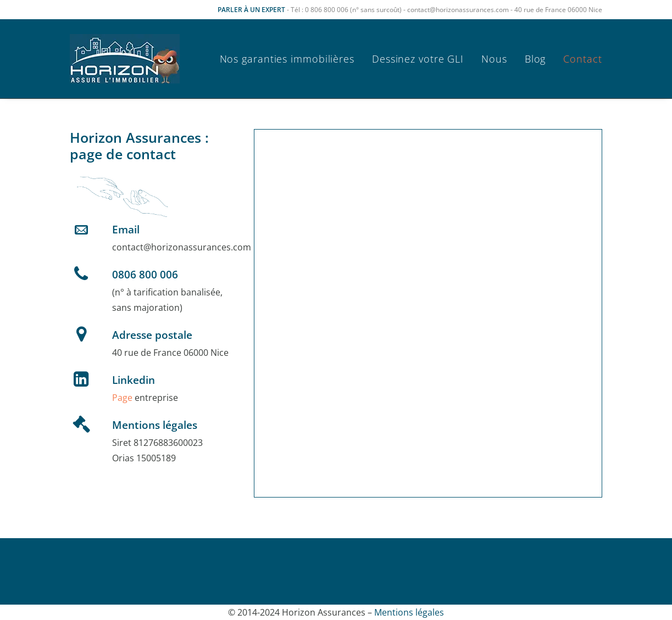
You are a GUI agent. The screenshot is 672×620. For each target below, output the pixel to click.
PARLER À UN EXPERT (251, 10)
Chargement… (428, 312)
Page (122, 398)
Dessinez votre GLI (418, 59)
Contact (582, 59)
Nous (494, 59)
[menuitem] (291, 59)
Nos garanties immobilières (287, 59)
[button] (81, 383)
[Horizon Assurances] (125, 59)
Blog (535, 59)
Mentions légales (409, 612)
